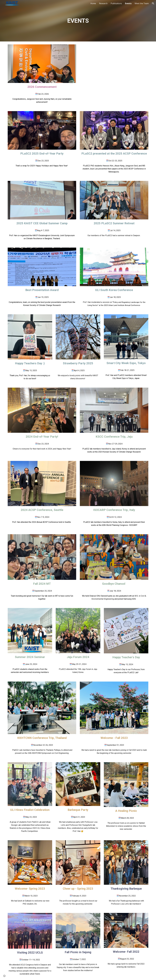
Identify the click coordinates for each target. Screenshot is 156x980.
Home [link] (93, 3)
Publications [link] (116, 3)
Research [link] (103, 3)
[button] (153, 3)
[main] (78, 21)
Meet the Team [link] (142, 3)
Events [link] (128, 3)
